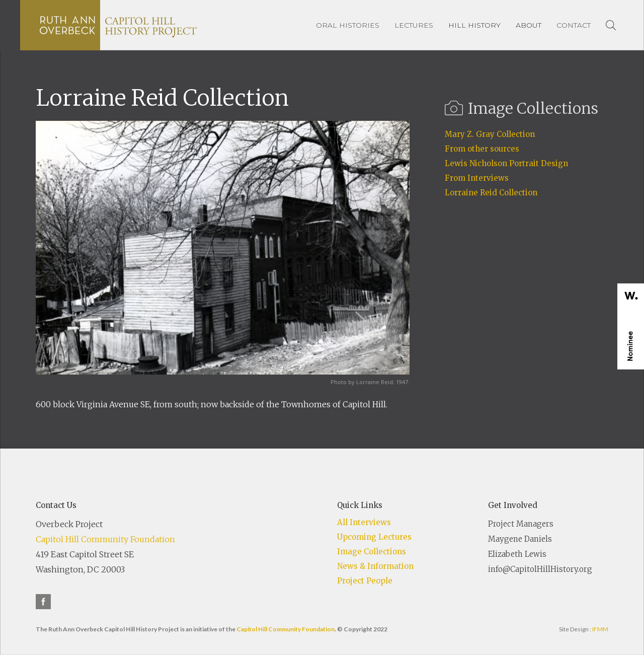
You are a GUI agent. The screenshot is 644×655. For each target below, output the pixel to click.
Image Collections (372, 552)
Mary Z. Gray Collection (490, 134)
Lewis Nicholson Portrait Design (506, 163)
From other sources (482, 149)
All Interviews (364, 522)
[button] (474, 25)
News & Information (375, 566)
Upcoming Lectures (374, 537)
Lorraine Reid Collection (491, 193)
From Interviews (477, 178)
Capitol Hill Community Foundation (105, 539)
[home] (118, 25)
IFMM (600, 629)
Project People (365, 581)
